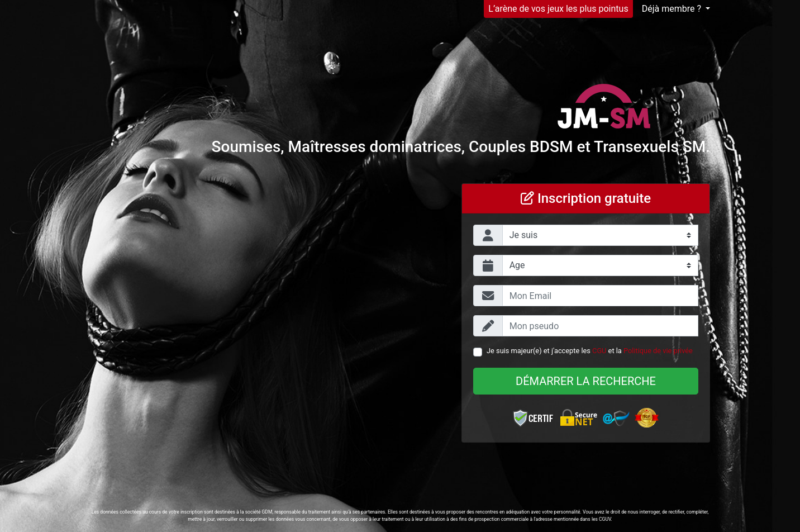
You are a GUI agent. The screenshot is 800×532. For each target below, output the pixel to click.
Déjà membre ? (673, 9)
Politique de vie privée (658, 351)
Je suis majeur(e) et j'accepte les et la (590, 351)
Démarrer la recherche (586, 381)
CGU (599, 351)
